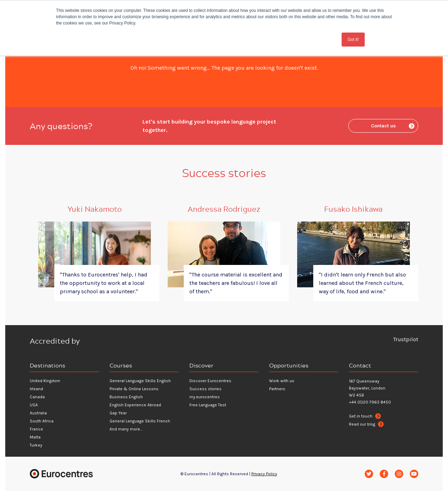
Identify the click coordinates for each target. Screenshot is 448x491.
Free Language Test (208, 405)
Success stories (205, 389)
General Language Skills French (140, 421)
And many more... (126, 429)
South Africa (42, 421)
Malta (35, 437)
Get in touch (365, 416)
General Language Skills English (140, 381)
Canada (37, 397)
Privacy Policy (264, 474)
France (36, 429)
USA (34, 405)
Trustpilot (406, 339)
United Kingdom (45, 381)
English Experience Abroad (135, 405)
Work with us (282, 381)
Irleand (36, 389)
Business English (126, 397)
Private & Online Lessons (134, 389)
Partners (277, 389)
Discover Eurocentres (210, 381)
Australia (38, 413)
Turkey (36, 445)
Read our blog (366, 424)
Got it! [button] (353, 40)
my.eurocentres (205, 397)
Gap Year (118, 413)
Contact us (393, 126)
